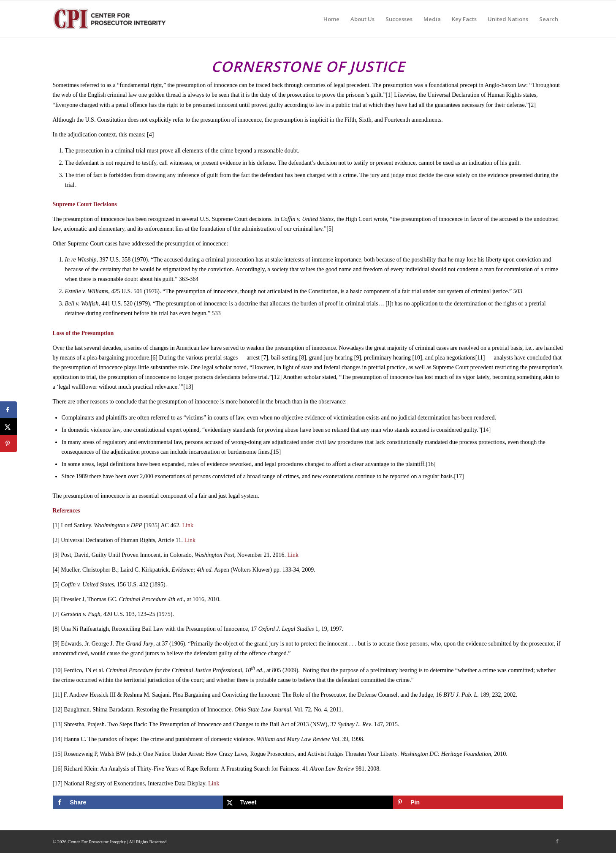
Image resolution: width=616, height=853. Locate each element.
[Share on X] (308, 802)
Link (187, 525)
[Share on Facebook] (138, 802)
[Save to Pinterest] (478, 802)
